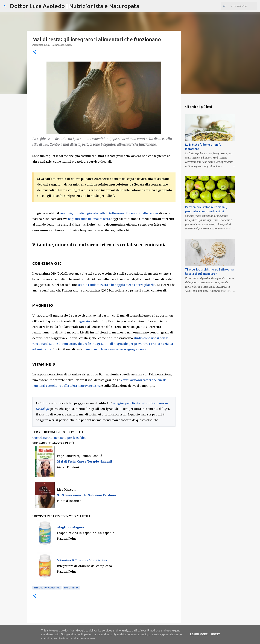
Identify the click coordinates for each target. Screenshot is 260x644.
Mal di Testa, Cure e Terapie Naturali (85, 461)
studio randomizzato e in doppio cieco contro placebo (117, 285)
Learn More (199, 634)
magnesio (83, 321)
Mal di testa (71, 588)
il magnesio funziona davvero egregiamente (115, 349)
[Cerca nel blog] (239, 6)
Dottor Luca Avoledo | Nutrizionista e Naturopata (75, 6)
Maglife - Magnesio (72, 527)
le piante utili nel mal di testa (89, 219)
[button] (34, 52)
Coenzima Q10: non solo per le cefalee (59, 438)
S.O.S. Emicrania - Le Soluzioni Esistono (86, 495)
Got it (215, 634)
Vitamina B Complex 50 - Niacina (82, 560)
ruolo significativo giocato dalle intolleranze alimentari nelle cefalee (109, 213)
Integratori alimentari (47, 588)
